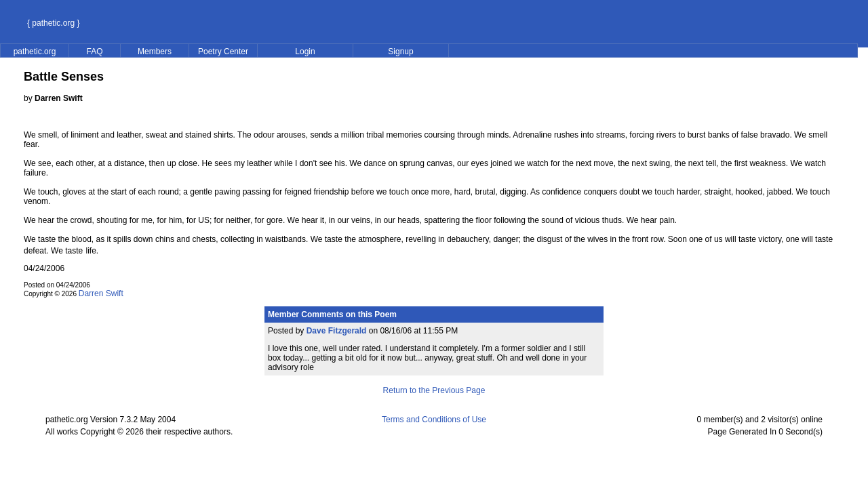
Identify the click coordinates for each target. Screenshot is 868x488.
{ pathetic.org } (53, 23)
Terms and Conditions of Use (434, 420)
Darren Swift (101, 293)
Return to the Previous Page (434, 390)
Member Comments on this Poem (332, 314)
